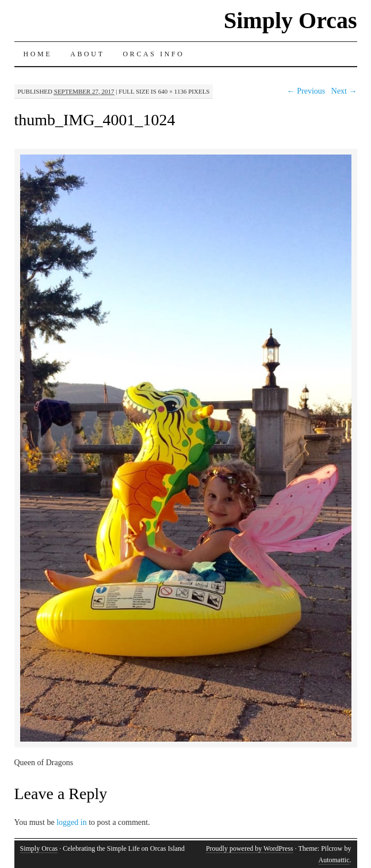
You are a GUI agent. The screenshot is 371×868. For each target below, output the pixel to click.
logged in (72, 822)
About (87, 54)
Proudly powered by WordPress (250, 848)
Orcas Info (154, 54)
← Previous (306, 91)
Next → (344, 91)
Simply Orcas (290, 20)
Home (38, 54)
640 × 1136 (173, 91)
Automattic (334, 860)
